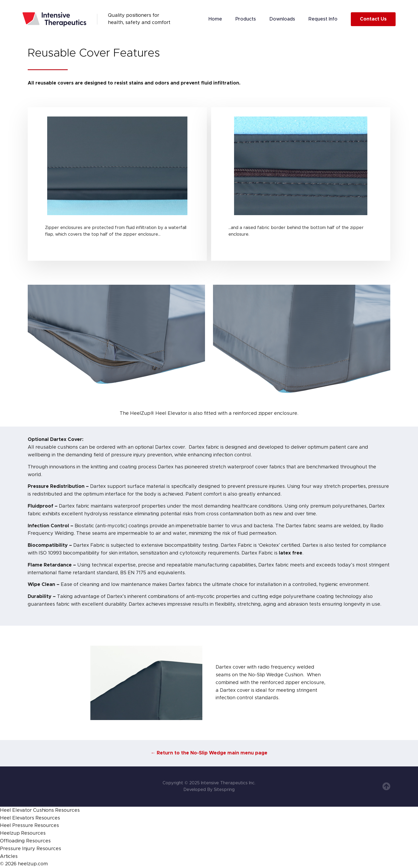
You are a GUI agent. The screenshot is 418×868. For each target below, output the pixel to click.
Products (246, 19)
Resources (67, 810)
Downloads (282, 19)
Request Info (323, 19)
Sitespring (224, 790)
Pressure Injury (18, 849)
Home (215, 19)
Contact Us (373, 19)
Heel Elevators (17, 818)
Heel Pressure (17, 826)
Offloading (12, 841)
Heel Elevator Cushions (27, 810)
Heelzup (10, 833)
